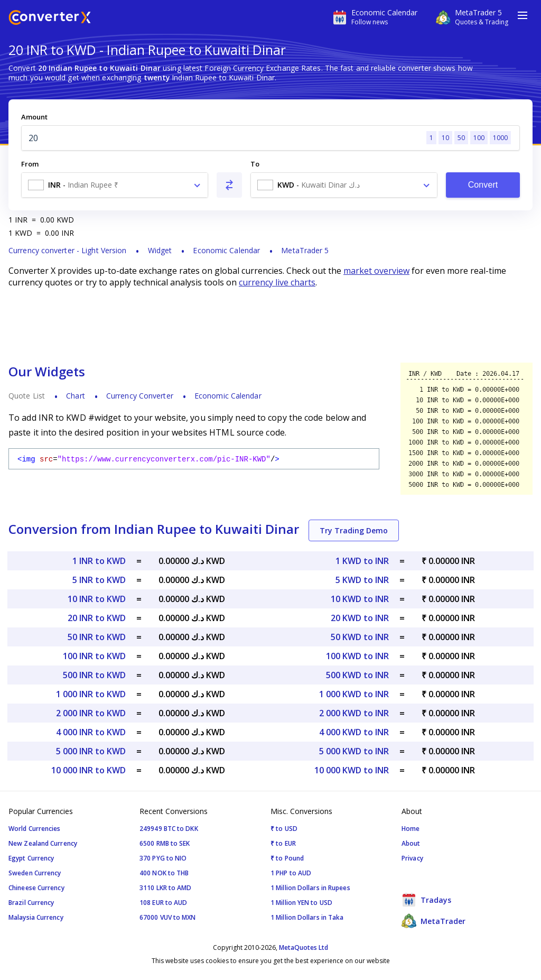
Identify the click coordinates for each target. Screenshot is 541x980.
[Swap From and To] (229, 185)
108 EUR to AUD (163, 903)
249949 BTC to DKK (169, 829)
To (255, 164)
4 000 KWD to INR (354, 732)
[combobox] (115, 185)
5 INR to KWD (99, 580)
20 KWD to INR (360, 618)
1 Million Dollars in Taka (307, 917)
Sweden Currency (35, 873)
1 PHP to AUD (291, 873)
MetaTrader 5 (305, 250)
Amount (34, 117)
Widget (160, 250)
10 (445, 138)
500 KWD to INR (357, 675)
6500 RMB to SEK (165, 843)
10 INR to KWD (97, 599)
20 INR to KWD (97, 618)
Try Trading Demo (354, 530)
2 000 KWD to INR (354, 713)
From (30, 164)
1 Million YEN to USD (301, 903)
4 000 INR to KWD (91, 732)
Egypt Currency (31, 858)
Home (411, 829)
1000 (500, 138)
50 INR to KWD (97, 637)
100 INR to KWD (94, 656)
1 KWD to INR (362, 561)
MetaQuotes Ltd (304, 947)
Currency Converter (140, 396)
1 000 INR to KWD (91, 694)
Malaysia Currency (36, 917)
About (411, 843)
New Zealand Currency (43, 843)
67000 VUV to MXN (168, 917)
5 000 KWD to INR (354, 751)
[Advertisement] (270, 325)
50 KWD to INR (360, 637)
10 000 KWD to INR (352, 770)
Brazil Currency (31, 903)
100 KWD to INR (357, 656)
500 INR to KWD (94, 675)
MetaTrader (433, 921)
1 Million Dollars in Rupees (310, 888)
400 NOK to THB (164, 873)
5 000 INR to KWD (91, 751)
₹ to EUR (283, 843)
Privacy (412, 858)
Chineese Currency (36, 888)
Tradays (426, 900)
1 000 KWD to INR (354, 694)
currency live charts (277, 282)
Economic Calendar (226, 250)
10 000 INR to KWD (88, 770)
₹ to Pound (287, 858)
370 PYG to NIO (163, 858)
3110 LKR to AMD (166, 888)
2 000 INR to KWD (91, 713)
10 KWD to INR (360, 599)
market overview (376, 271)
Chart (76, 396)
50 (461, 138)
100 (479, 138)
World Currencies (35, 829)
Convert (483, 185)
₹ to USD (284, 829)
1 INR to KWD (99, 561)
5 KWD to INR (362, 580)
